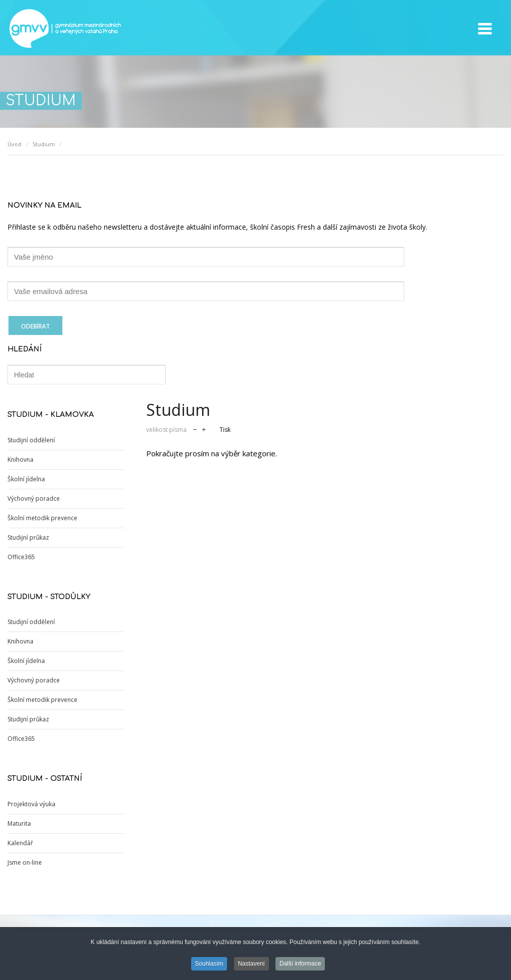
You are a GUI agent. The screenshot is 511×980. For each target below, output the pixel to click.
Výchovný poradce (34, 498)
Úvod (14, 144)
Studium (44, 144)
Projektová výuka (31, 804)
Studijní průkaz (28, 537)
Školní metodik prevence (42, 518)
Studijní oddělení (31, 440)
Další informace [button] (300, 965)
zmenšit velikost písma (195, 429)
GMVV (65, 28)
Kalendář (20, 843)
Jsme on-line (25, 862)
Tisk (225, 430)
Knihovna (20, 460)
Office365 (21, 557)
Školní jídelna (26, 479)
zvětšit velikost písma (204, 429)
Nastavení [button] (252, 965)
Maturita (19, 823)
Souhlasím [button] (209, 965)
